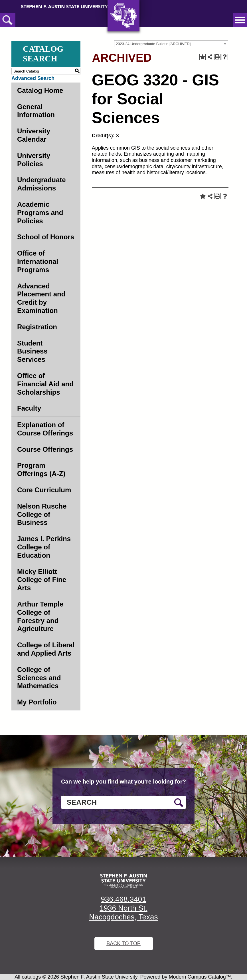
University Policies (34, 160)
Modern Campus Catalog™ (200, 977)
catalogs (31, 977)
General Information (36, 111)
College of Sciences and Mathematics (39, 678)
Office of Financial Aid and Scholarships (45, 384)
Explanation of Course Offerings (45, 429)
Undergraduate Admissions (41, 184)
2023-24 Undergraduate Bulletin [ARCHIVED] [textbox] (153, 44)
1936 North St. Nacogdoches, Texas (124, 912)
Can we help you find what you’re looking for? (123, 782)
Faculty (29, 408)
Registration (37, 327)
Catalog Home (40, 90)
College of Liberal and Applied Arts (46, 649)
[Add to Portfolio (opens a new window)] (203, 57)
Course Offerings (45, 449)
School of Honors (46, 237)
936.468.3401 (123, 899)
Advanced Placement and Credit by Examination (41, 298)
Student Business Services (32, 351)
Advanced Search (33, 78)
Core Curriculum (44, 490)
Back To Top (123, 943)
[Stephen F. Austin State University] (64, 6)
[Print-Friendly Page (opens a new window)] (217, 57)
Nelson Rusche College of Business (42, 514)
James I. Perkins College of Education (44, 547)
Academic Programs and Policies (40, 213)
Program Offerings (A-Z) (41, 469)
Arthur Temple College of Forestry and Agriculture (40, 616)
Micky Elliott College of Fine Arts (42, 580)
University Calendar (34, 135)
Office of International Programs (38, 261)
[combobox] (171, 44)
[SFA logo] (123, 881)
